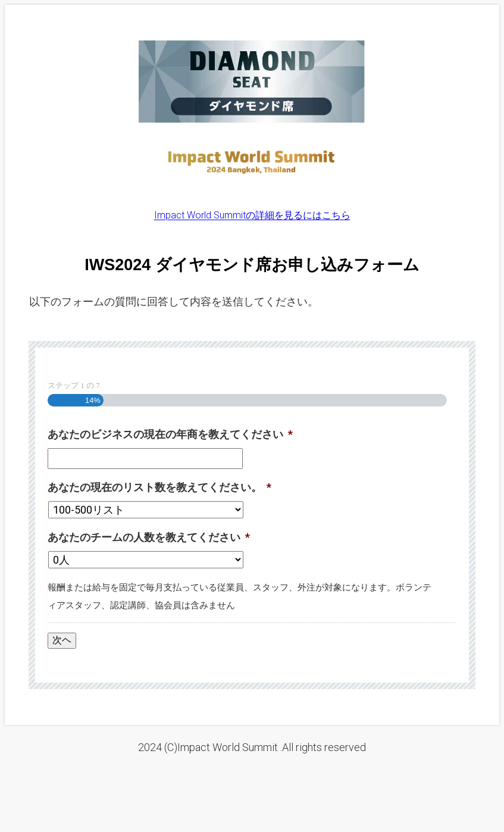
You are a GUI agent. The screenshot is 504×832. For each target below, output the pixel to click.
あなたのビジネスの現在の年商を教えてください (170, 434)
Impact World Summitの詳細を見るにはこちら (252, 215)
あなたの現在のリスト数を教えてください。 (159, 487)
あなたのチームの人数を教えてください (149, 537)
